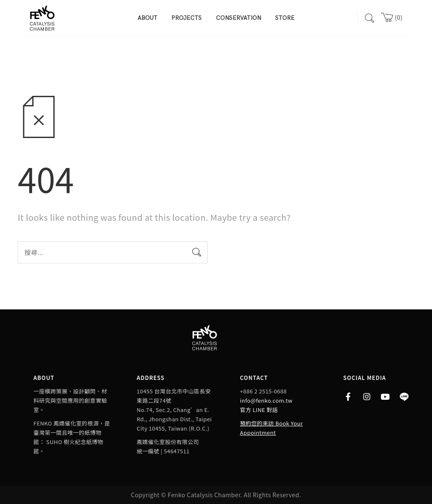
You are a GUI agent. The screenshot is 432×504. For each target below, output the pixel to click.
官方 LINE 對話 (259, 410)
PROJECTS (186, 18)
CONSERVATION (239, 18)
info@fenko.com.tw (266, 400)
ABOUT (147, 18)
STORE (285, 18)
